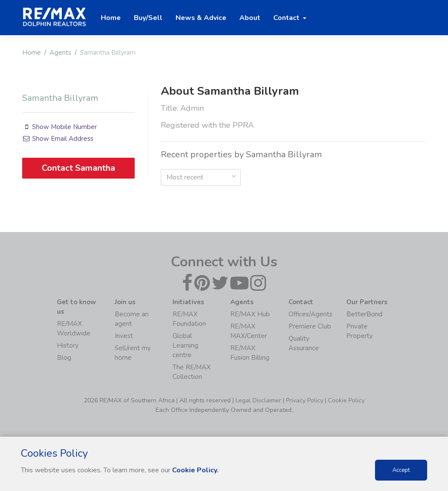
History (68, 345)
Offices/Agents (310, 314)
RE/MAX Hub (250, 314)
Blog (64, 358)
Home (32, 53)
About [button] (250, 18)
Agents (60, 53)
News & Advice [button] (201, 18)
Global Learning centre (185, 345)
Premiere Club (310, 326)
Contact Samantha (78, 168)
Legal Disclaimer (258, 400)
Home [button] (111, 18)
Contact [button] (287, 18)
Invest (124, 336)
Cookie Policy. (195, 470)
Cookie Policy (346, 400)
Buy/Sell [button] (148, 18)
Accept (401, 470)
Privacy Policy (305, 400)
